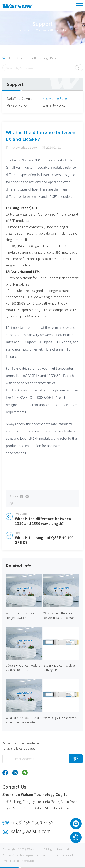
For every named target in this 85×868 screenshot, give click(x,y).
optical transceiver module (55, 855)
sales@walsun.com (31, 831)
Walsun (32, 849)
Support (25, 58)
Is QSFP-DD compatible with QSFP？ (59, 668)
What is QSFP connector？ (61, 718)
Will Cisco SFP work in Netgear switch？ (21, 615)
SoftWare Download (22, 98)
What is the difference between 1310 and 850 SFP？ (58, 618)
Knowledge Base (46, 58)
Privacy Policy (17, 105)
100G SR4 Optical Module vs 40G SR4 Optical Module (23, 670)
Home (12, 58)
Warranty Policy (54, 105)
